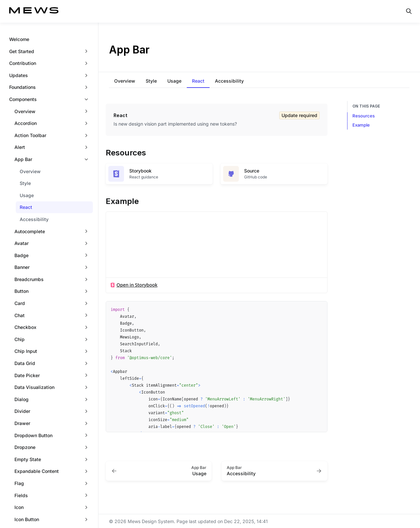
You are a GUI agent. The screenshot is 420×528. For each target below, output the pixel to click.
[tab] (125, 81)
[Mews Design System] (34, 11)
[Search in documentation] (409, 11)
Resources (364, 116)
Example (361, 125)
